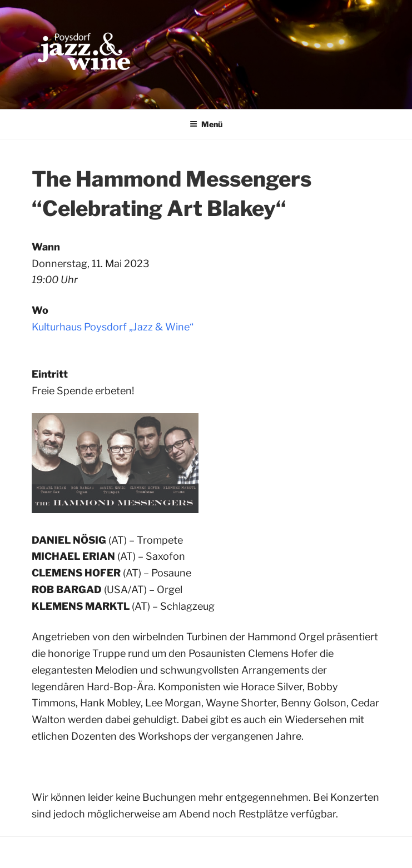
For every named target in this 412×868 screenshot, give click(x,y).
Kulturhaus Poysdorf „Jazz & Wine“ (113, 327)
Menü (206, 124)
